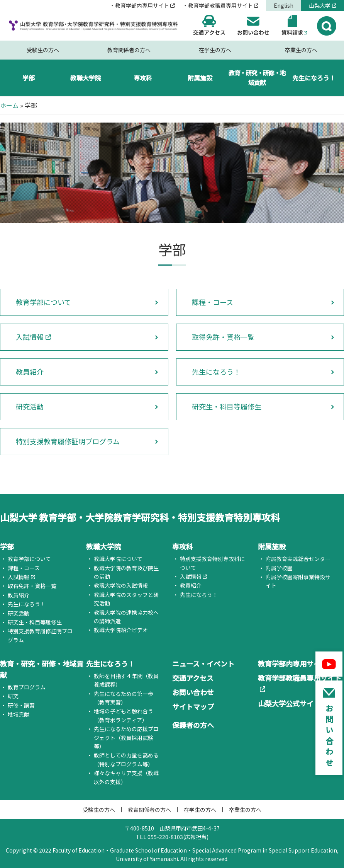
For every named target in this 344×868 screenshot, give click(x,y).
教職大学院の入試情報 (121, 585)
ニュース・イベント (203, 663)
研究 (13, 696)
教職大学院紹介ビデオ (121, 630)
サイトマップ (193, 706)
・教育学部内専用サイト (139, 5)
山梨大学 (320, 5)
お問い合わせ (193, 692)
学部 (29, 78)
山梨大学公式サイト (289, 703)
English (284, 5)
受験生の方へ (43, 50)
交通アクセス (193, 678)
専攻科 (143, 78)
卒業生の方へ (301, 50)
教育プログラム (27, 687)
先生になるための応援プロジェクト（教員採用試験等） (126, 738)
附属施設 (200, 78)
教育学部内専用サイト (293, 663)
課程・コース (213, 302)
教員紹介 (30, 372)
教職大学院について (118, 559)
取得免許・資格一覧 (223, 337)
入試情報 (30, 337)
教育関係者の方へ (129, 50)
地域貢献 (19, 714)
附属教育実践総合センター (298, 559)
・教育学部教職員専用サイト (218, 5)
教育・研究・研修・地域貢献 (257, 78)
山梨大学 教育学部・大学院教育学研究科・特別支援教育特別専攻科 (140, 517)
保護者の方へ (193, 725)
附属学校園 (279, 568)
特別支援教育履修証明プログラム (68, 441)
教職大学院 (86, 78)
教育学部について (43, 302)
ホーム (9, 105)
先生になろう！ (314, 78)
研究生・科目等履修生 (227, 406)
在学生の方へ (215, 50)
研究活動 (30, 406)
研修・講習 (21, 705)
